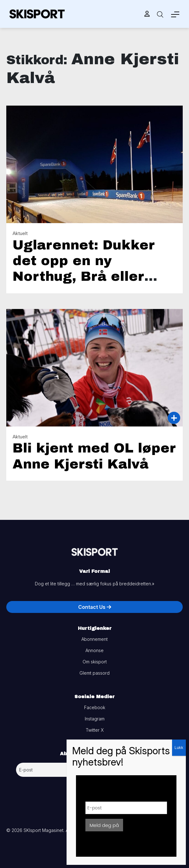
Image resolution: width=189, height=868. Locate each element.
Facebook (95, 707)
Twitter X (95, 730)
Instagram (95, 719)
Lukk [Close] (179, 748)
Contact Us (95, 607)
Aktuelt (20, 233)
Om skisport (95, 662)
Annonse (94, 650)
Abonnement (94, 639)
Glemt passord (94, 673)
